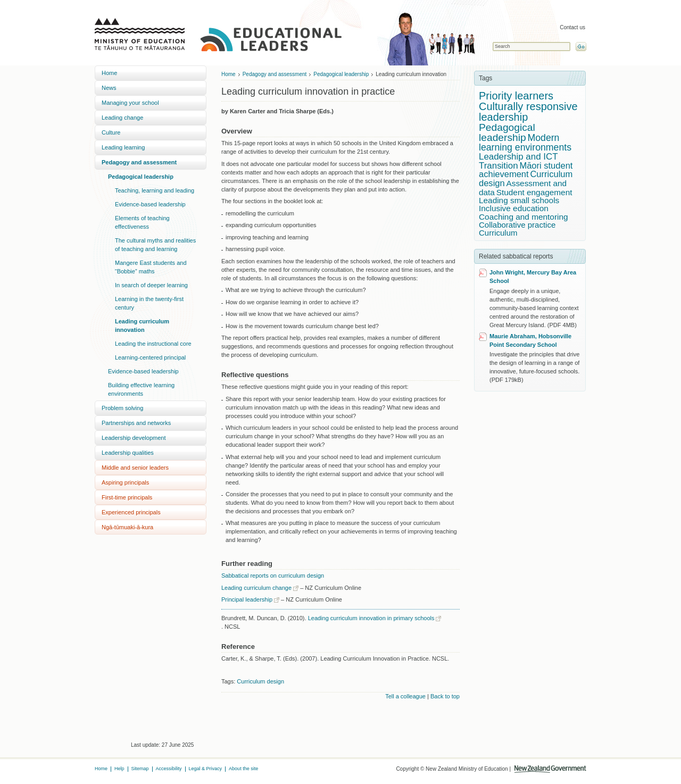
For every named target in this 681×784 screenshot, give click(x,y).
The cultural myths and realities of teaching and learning (155, 245)
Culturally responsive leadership (528, 112)
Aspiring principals (125, 482)
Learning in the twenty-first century (149, 303)
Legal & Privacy (206, 769)
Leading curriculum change (256, 588)
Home (109, 73)
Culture (111, 132)
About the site (243, 769)
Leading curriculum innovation (142, 326)
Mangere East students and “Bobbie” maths (151, 267)
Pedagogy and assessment (139, 162)
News (109, 88)
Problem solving (122, 408)
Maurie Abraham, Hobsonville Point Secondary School (530, 340)
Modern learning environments (525, 143)
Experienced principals (131, 512)
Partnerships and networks (136, 423)
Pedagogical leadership (141, 177)
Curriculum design (260, 681)
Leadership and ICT (518, 157)
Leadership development (134, 438)
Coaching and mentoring (524, 217)
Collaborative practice (517, 225)
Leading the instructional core (153, 344)
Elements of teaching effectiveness (142, 222)
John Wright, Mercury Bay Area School (533, 277)
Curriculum (498, 233)
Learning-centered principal (150, 357)
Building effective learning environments (141, 389)
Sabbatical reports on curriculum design (273, 576)
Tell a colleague (405, 696)
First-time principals (127, 497)
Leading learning (123, 147)
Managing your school (130, 103)
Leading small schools (519, 200)
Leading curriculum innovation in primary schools (371, 618)
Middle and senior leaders (135, 468)
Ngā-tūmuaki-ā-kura (127, 527)
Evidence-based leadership (150, 204)
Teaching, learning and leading (155, 190)
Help (119, 769)
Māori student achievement (526, 170)
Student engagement (534, 192)
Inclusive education (514, 208)
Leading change (122, 118)
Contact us (572, 27)
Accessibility (169, 769)
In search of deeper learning (151, 285)
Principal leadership (247, 599)
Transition (499, 166)
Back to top (445, 696)
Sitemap (140, 769)
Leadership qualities (128, 453)
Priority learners (516, 96)
